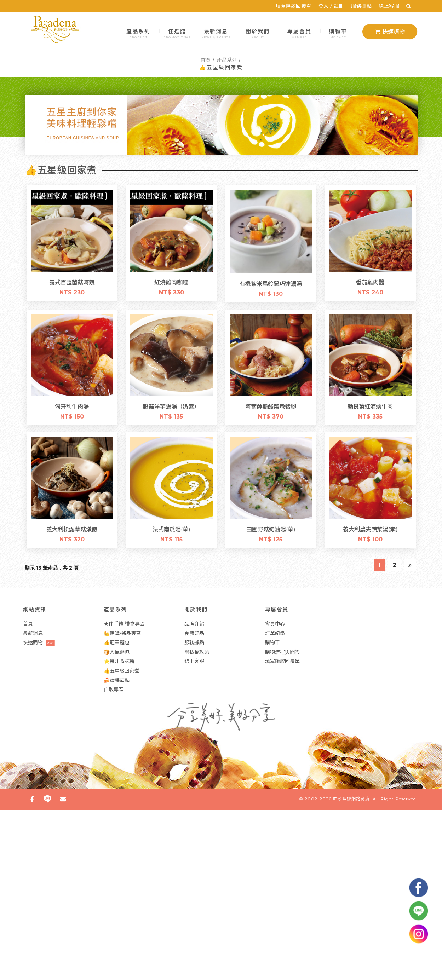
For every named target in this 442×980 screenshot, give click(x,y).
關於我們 (257, 33)
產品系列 (138, 33)
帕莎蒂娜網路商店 (351, 799)
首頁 (206, 59)
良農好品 (194, 633)
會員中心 (275, 624)
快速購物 (390, 32)
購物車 (338, 33)
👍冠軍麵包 (117, 642)
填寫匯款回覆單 (296, 6)
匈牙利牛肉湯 (72, 406)
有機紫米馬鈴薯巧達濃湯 (272, 283)
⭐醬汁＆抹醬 (119, 661)
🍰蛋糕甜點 (117, 680)
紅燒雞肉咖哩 (171, 282)
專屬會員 (299, 33)
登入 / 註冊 (334, 6)
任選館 (177, 33)
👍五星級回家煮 (122, 671)
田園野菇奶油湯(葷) (271, 529)
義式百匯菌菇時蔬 (72, 282)
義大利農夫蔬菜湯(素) (370, 529)
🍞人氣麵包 (117, 652)
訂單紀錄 (275, 633)
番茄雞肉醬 (370, 282)
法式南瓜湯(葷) (171, 529)
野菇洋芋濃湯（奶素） (171, 406)
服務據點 (364, 6)
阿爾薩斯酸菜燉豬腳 (271, 406)
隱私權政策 (197, 652)
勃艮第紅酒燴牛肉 (370, 406)
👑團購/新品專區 (122, 633)
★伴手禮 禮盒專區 (124, 624)
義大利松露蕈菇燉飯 (72, 529)
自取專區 (114, 689)
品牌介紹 (194, 624)
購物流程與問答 (282, 652)
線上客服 (392, 6)
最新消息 (216, 33)
